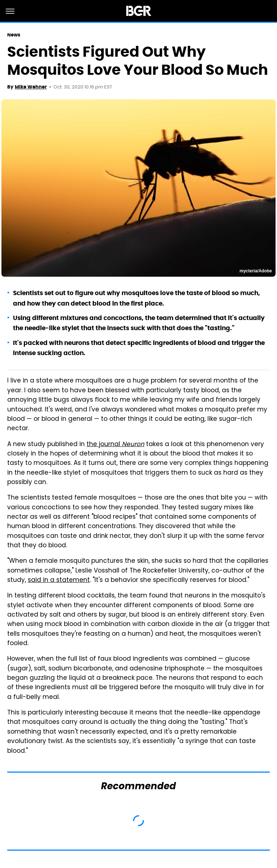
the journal (115, 445)
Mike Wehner (31, 87)
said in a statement (59, 580)
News (14, 35)
